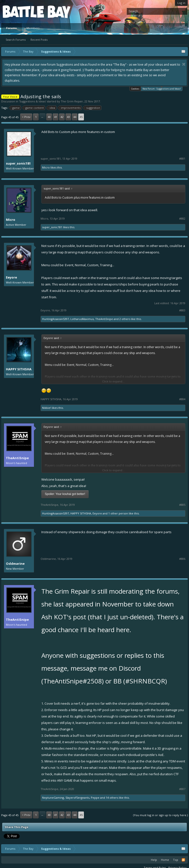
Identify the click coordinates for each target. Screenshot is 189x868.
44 (75, 117)
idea (52, 108)
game (15, 108)
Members (33, 28)
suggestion (92, 108)
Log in (181, 3)
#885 (182, 505)
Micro (46, 167)
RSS (183, 860)
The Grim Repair (72, 101)
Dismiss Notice (184, 64)
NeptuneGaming (53, 798)
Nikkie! (47, 408)
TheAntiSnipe (104, 319)
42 (62, 117)
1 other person (118, 513)
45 (81, 117)
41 (56, 117)
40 (49, 117)
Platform (21, 11)
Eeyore (11, 277)
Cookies (135, 89)
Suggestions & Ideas (32, 101)
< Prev (26, 117)
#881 (182, 159)
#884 (182, 399)
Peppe (95, 798)
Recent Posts (39, 40)
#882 (182, 219)
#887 (182, 789)
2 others (125, 319)
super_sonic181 (18, 163)
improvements (70, 108)
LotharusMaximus (82, 319)
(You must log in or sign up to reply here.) (160, 815)
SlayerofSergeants (77, 798)
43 (68, 117)
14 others (112, 798)
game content (34, 108)
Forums (11, 28)
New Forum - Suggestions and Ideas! (162, 88)
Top (176, 860)
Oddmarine (15, 564)
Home (165, 860)
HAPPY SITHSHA (19, 369)
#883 (182, 310)
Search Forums (16, 40)
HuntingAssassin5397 (55, 319)
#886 (182, 559)
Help (154, 860)
